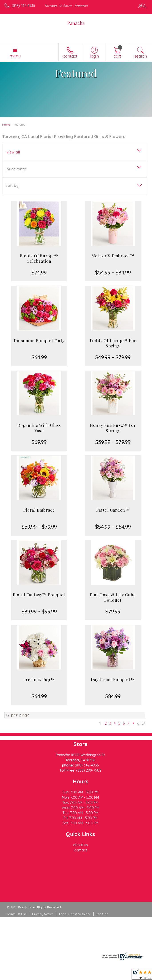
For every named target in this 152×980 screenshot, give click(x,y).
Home (6, 125)
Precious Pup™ (39, 680)
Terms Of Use (17, 914)
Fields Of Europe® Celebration (39, 258)
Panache (76, 23)
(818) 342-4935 (23, 6)
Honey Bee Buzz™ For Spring (113, 428)
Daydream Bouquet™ (113, 680)
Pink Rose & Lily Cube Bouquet (113, 597)
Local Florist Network (75, 914)
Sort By (12, 186)
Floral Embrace (39, 510)
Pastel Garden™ (113, 510)
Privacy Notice (43, 914)
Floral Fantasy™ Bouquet (39, 595)
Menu (15, 56)
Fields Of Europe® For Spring (113, 343)
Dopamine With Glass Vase (39, 428)
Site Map (102, 914)
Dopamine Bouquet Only (39, 341)
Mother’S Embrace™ (113, 256)
